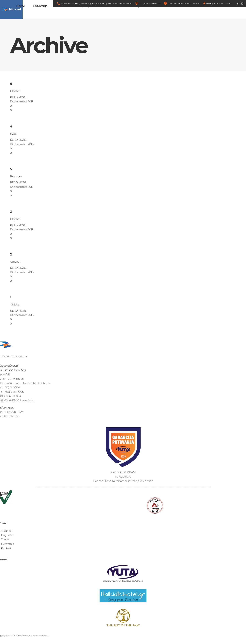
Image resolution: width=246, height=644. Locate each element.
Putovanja (8, 544)
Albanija (6, 531)
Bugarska (7, 535)
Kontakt (6, 548)
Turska (5, 539)
